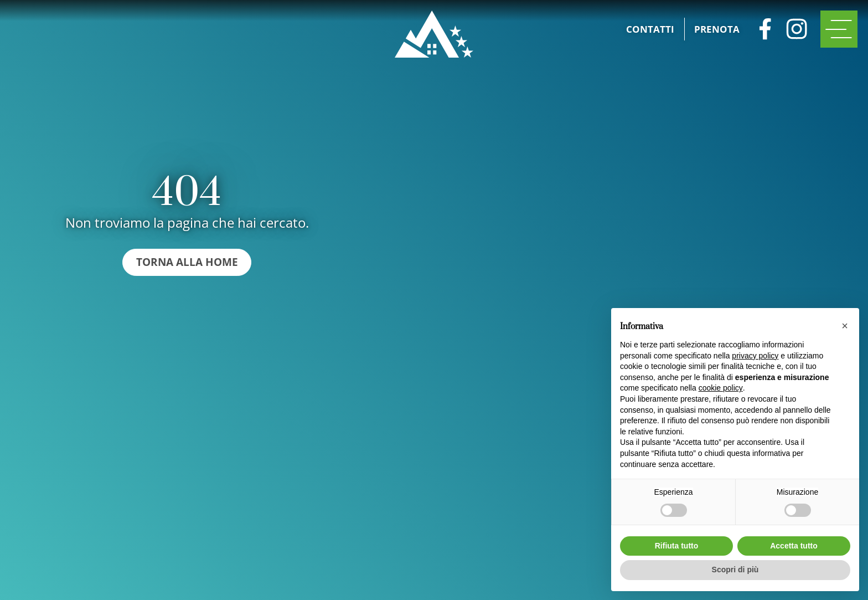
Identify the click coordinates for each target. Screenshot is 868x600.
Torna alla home (187, 262)
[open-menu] (839, 29)
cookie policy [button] (721, 388)
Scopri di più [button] (735, 570)
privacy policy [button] (755, 356)
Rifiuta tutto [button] (677, 546)
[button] (845, 326)
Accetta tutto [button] (794, 546)
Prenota (717, 29)
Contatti (650, 29)
